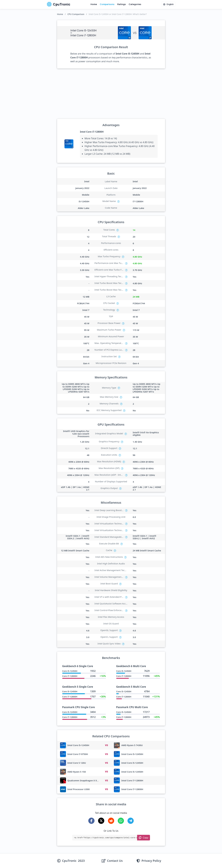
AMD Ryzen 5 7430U (132, 745)
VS (106, 745)
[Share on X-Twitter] (101, 821)
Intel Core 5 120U (77, 763)
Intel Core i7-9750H (78, 754)
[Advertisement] (111, 94)
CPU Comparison (76, 14)
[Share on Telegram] (131, 821)
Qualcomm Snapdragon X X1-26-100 (87, 780)
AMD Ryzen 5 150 (77, 772)
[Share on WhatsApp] (121, 821)
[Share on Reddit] (111, 821)
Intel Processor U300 (79, 789)
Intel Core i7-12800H (92, 132)
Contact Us (115, 861)
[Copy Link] (144, 838)
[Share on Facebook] (91, 821)
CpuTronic (58, 4)
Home (94, 4)
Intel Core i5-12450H (78, 745)
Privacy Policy (151, 861)
